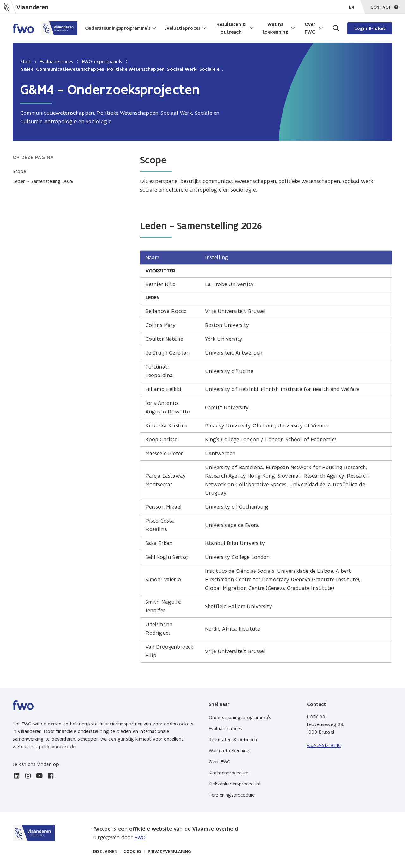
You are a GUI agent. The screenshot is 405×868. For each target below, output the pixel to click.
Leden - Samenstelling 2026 (43, 181)
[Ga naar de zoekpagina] (335, 28)
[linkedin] (16, 776)
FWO (140, 837)
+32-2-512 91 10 (324, 745)
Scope (19, 171)
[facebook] (51, 776)
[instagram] (28, 776)
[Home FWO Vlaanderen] (45, 28)
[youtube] (39, 776)
